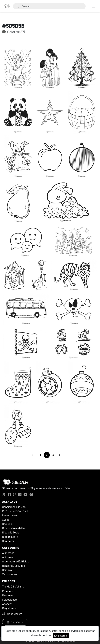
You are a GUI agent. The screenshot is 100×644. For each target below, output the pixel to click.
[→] (66, 455)
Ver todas (8, 574)
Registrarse (9, 608)
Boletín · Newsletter (14, 528)
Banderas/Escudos (14, 566)
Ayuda (6, 520)
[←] (33, 455)
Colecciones (9, 599)
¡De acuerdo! (61, 636)
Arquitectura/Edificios (16, 561)
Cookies (7, 524)
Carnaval (7, 570)
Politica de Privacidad (15, 511)
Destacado (9, 595)
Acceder (7, 604)
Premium (8, 591)
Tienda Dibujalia (11, 586)
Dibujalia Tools (11, 532)
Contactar (8, 541)
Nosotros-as (10, 515)
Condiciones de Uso (14, 507)
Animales (8, 557)
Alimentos (8, 553)
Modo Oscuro (12, 614)
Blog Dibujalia (10, 537)
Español (14, 622)
